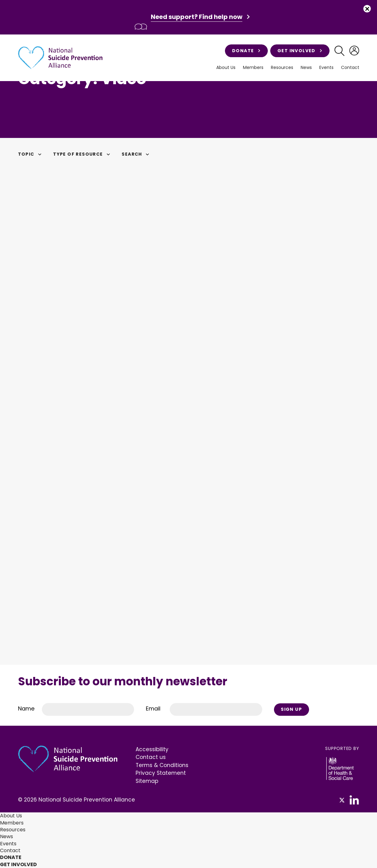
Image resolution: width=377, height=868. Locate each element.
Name (26, 708)
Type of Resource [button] (82, 154)
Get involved (300, 51)
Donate (246, 51)
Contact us (151, 757)
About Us (226, 68)
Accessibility (152, 749)
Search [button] (136, 154)
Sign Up (291, 709)
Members (253, 68)
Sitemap (147, 781)
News (306, 68)
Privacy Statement (161, 773)
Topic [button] (31, 154)
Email (153, 708)
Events (326, 68)
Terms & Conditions (162, 765)
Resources (282, 68)
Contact (350, 68)
